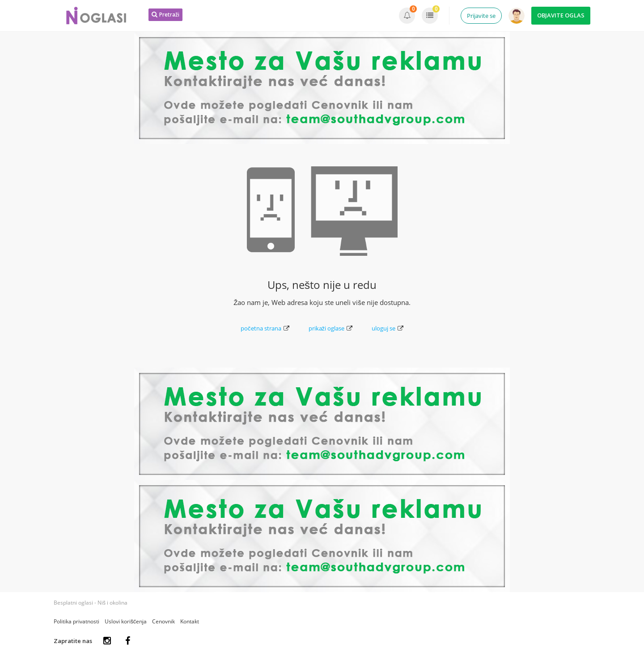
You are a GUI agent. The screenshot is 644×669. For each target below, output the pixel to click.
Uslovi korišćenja (126, 621)
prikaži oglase (331, 328)
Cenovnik (163, 621)
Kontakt (190, 621)
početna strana (265, 328)
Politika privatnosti (76, 621)
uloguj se (388, 328)
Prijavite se (481, 16)
